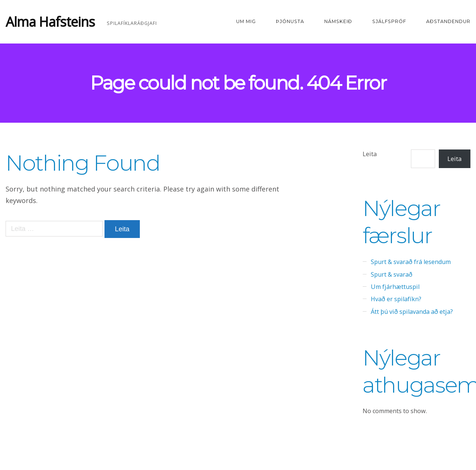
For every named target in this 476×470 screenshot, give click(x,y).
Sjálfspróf (389, 21)
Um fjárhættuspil (395, 287)
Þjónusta (290, 21)
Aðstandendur (448, 21)
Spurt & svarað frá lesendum (411, 262)
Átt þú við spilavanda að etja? (412, 312)
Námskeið (338, 21)
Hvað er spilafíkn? (396, 299)
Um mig (246, 21)
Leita (370, 154)
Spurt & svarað (392, 274)
